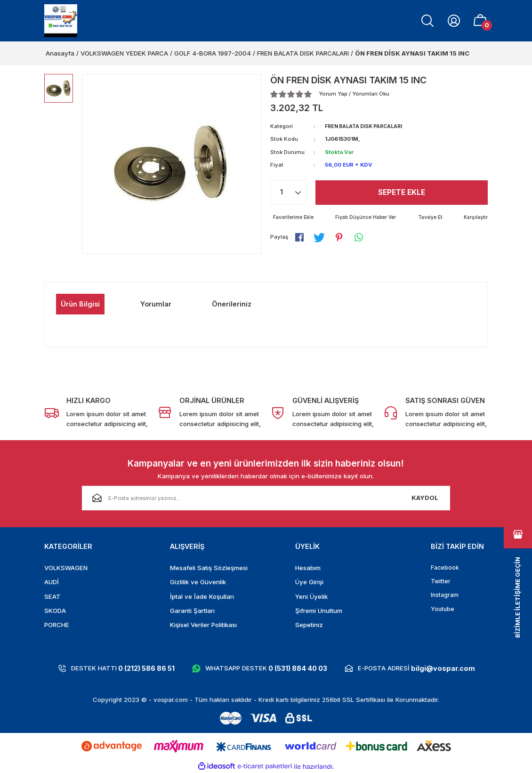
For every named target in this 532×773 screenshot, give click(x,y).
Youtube (443, 611)
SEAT (52, 596)
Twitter (441, 582)
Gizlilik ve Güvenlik (198, 582)
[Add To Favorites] (294, 218)
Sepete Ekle (402, 193)
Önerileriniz (232, 304)
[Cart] (480, 21)
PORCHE (57, 625)
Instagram (445, 596)
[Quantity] (289, 193)
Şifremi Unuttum (319, 611)
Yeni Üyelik (311, 596)
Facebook (445, 568)
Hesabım (308, 568)
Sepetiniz (309, 625)
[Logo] (61, 21)
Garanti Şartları (192, 611)
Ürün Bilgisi (80, 304)
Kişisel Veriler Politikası (203, 625)
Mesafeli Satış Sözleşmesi (209, 568)
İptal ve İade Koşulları (202, 596)
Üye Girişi (309, 582)
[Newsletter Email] (266, 498)
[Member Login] (454, 21)
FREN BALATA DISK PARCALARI (367, 126)
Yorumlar (156, 304)
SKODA (55, 611)
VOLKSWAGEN (66, 568)
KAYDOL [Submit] (425, 498)
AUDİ (52, 582)
